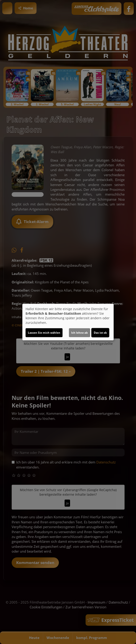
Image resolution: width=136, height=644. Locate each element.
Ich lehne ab (80, 333)
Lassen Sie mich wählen (44, 333)
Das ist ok (100, 333)
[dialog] (68, 322)
